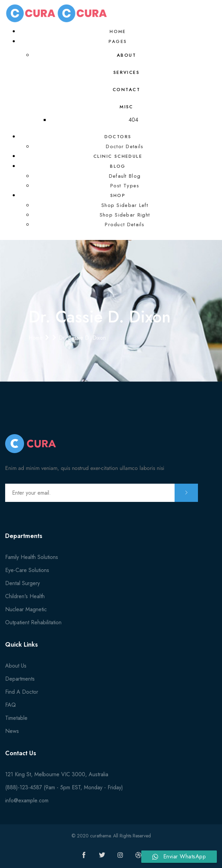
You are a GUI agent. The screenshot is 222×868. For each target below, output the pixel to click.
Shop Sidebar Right (125, 215)
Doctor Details (125, 146)
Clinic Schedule (118, 156)
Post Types (125, 186)
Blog (118, 166)
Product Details (125, 224)
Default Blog (125, 176)
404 (133, 120)
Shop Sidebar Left (125, 205)
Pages (118, 41)
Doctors (118, 137)
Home (118, 31)
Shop (118, 195)
